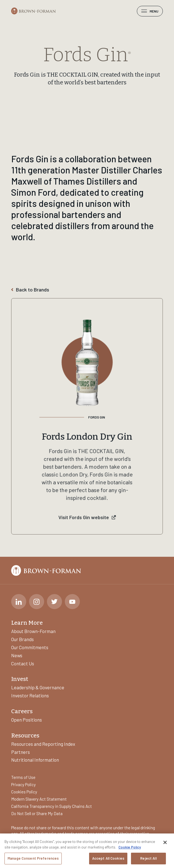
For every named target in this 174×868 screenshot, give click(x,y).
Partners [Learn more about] (21, 752)
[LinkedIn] (19, 602)
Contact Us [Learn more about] (23, 663)
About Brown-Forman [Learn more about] (33, 631)
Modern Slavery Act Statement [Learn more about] (39, 799)
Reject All (148, 859)
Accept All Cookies (108, 859)
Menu (150, 11)
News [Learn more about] (17, 655)
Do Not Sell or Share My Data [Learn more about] (37, 813)
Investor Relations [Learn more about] (30, 695)
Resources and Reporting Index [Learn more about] (43, 744)
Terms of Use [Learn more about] (23, 777)
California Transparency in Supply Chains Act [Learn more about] (52, 806)
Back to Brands (30, 290)
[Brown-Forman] (34, 11)
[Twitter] (54, 602)
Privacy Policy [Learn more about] (23, 784)
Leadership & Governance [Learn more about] (38, 687)
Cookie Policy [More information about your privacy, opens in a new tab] (130, 848)
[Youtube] (72, 602)
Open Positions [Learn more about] (27, 720)
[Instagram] (37, 602)
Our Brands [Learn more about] (22, 639)
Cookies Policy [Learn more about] (24, 792)
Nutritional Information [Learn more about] (35, 760)
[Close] (165, 843)
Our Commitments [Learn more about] (30, 647)
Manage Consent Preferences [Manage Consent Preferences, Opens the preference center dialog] (33, 859)
